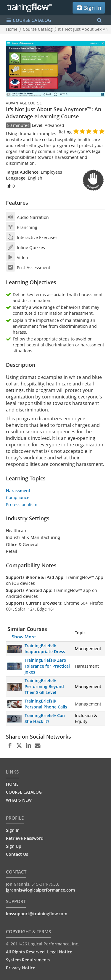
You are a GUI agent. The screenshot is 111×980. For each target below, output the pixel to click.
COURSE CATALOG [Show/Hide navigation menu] (29, 20)
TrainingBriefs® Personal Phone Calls (46, 704)
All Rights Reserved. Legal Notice (39, 952)
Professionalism (22, 504)
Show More (24, 637)
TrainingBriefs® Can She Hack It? (45, 718)
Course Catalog (38, 29)
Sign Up (14, 846)
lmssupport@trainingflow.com (37, 914)
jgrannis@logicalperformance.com (40, 890)
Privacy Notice (21, 968)
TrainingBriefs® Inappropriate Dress (45, 649)
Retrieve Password (25, 838)
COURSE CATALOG (24, 792)
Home (12, 29)
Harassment (18, 491)
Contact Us (17, 854)
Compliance (18, 497)
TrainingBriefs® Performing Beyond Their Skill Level (44, 686)
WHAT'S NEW (19, 800)
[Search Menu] (99, 20)
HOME (12, 784)
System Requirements (28, 960)
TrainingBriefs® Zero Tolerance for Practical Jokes (47, 666)
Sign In (89, 8)
